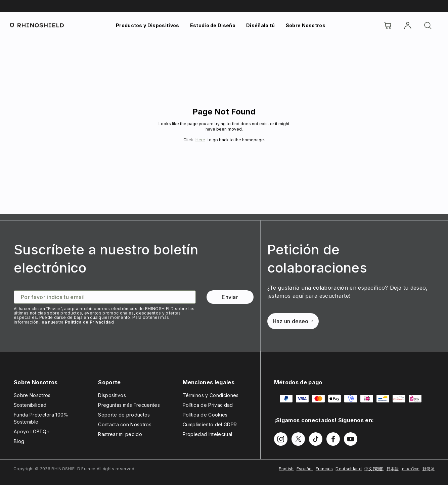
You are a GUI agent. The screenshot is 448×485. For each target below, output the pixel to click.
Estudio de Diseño (213, 25)
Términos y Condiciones (211, 395)
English (286, 469)
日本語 (393, 469)
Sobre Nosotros (306, 25)
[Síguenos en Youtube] (351, 439)
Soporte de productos (124, 415)
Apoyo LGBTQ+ (32, 431)
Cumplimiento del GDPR (210, 424)
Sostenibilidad (30, 405)
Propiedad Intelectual (208, 434)
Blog (19, 441)
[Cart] (388, 26)
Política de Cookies (205, 415)
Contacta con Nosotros (125, 424)
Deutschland (349, 469)
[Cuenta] (408, 26)
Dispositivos (112, 395)
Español (305, 469)
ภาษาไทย (411, 469)
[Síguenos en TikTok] (316, 439)
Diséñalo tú (261, 25)
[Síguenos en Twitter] (298, 439)
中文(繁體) (374, 469)
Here (200, 140)
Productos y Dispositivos (148, 25)
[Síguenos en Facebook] (333, 439)
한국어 (428, 469)
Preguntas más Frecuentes (129, 405)
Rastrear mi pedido (120, 434)
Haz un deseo (293, 321)
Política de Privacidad (89, 322)
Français (324, 469)
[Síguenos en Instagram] (281, 439)
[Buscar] (428, 26)
